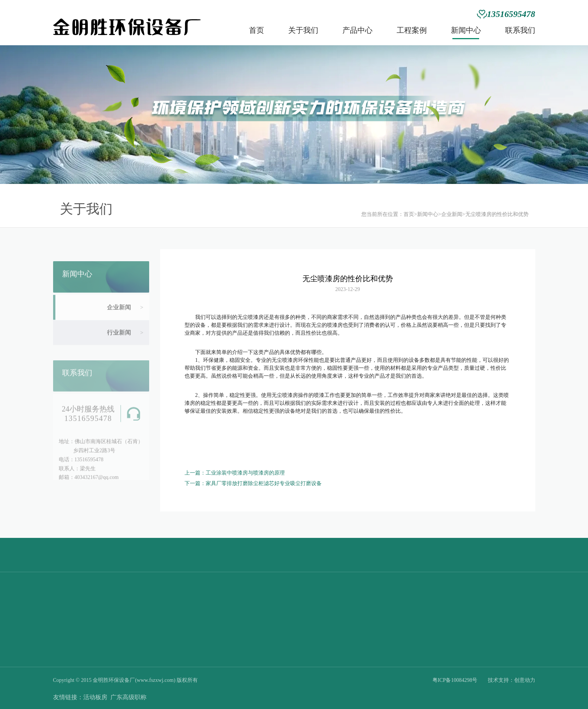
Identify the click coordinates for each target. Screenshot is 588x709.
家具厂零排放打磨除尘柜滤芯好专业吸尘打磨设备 (264, 483)
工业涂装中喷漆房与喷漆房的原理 (245, 473)
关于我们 (303, 30)
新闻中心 (466, 30)
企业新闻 (445, 214)
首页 (257, 30)
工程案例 (412, 30)
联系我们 (520, 30)
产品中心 (357, 30)
